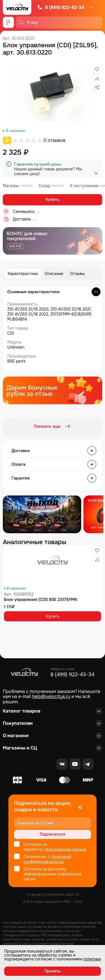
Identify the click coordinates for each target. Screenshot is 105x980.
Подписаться (53, 834)
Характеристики (23, 274)
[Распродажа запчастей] (42, 514)
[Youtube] (75, 764)
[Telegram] (88, 764)
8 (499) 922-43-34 (61, 7)
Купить (53, 199)
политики (92, 959)
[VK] (62, 764)
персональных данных (65, 849)
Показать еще (53, 426)
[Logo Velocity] (17, 7)
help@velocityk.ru (51, 696)
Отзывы (77, 274)
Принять (53, 971)
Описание (54, 274)
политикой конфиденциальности (47, 859)
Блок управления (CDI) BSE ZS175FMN (41, 600)
